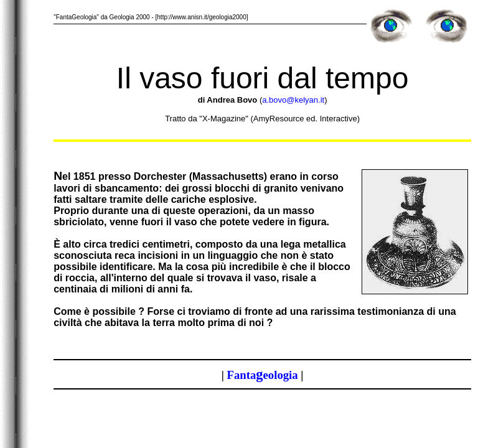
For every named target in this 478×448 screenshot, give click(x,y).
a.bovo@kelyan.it (293, 100)
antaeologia (263, 375)
